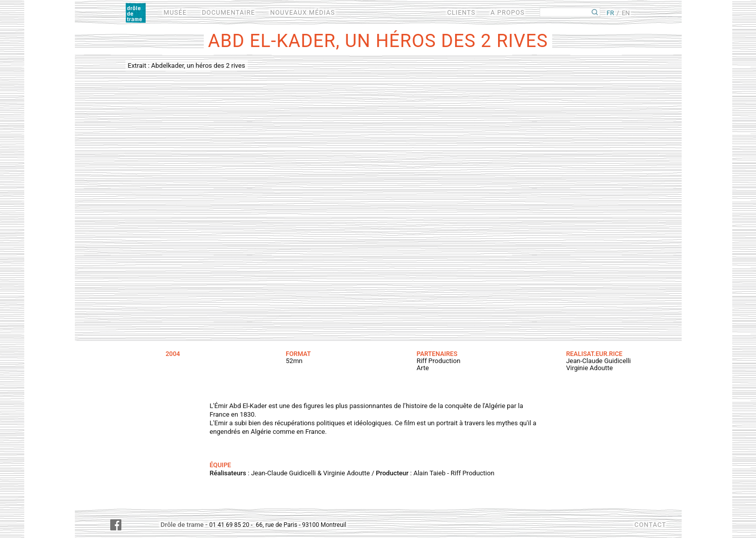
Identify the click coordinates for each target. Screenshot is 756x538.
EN (626, 13)
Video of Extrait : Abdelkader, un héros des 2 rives (378, 197)
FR (610, 13)
